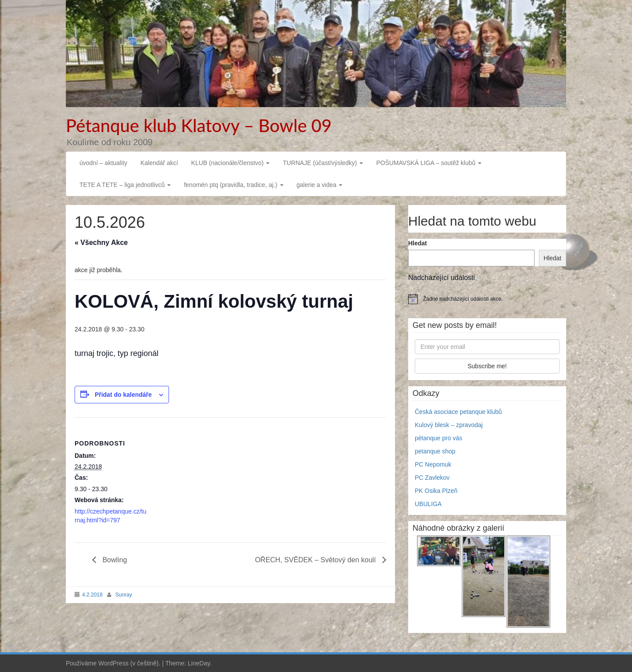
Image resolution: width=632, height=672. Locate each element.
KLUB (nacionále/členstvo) (231, 163)
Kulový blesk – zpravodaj (449, 425)
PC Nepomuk (433, 464)
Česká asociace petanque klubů (458, 412)
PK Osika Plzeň (436, 491)
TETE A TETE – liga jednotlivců (125, 185)
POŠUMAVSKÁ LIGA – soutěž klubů (429, 163)
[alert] (487, 299)
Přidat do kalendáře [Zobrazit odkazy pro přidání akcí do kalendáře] (123, 395)
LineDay (199, 663)
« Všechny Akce (101, 243)
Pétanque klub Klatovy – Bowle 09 (199, 126)
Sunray (124, 595)
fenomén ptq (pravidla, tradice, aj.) (233, 185)
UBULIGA (428, 504)
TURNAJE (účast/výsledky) (323, 163)
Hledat (418, 243)
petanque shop (435, 451)
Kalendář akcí (159, 163)
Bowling (114, 560)
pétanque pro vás (438, 438)
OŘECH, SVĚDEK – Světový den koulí (316, 560)
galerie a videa (320, 185)
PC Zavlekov (432, 478)
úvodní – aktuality (103, 163)
